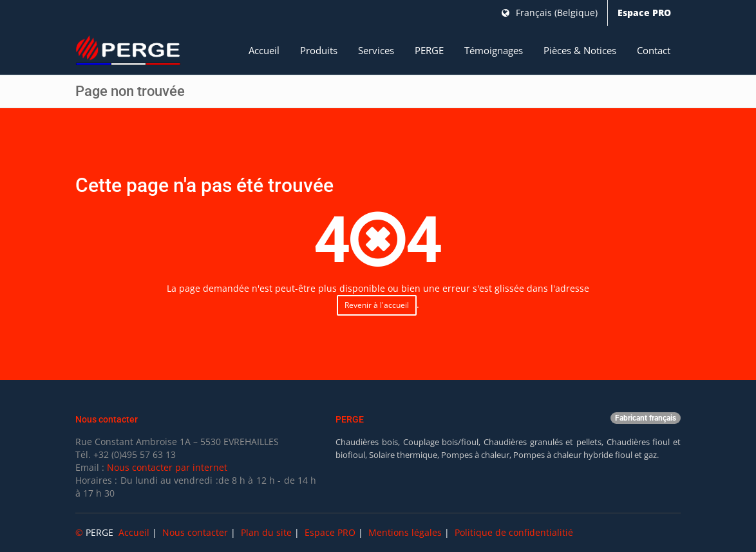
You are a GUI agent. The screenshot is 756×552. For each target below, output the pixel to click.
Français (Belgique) (550, 13)
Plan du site (266, 532)
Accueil (264, 50)
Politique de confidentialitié (514, 532)
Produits (319, 50)
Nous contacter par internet (167, 467)
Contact (654, 50)
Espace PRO (644, 13)
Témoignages (494, 50)
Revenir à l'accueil (377, 305)
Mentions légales (405, 532)
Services (376, 50)
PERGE (429, 50)
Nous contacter (195, 532)
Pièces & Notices (580, 50)
